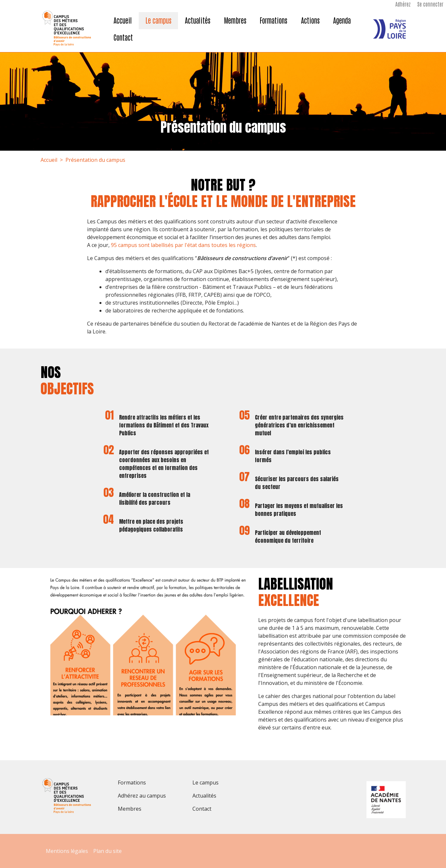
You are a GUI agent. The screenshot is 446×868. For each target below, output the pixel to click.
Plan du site (107, 851)
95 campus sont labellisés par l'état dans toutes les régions (183, 245)
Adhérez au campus (142, 796)
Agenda (342, 20)
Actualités (198, 20)
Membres (235, 20)
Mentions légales (67, 851)
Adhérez (403, 4)
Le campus (159, 20)
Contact (123, 37)
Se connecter (430, 4)
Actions (310, 20)
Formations (274, 20)
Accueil (123, 20)
